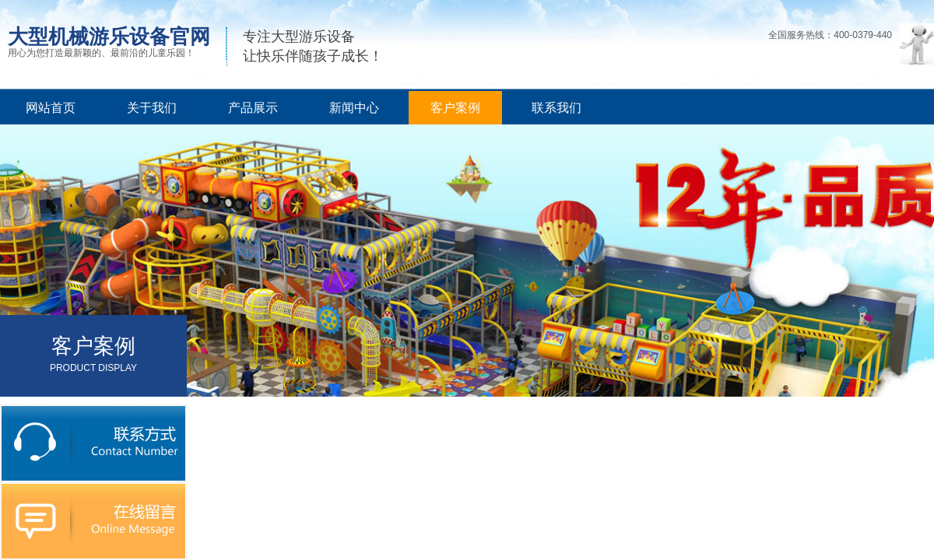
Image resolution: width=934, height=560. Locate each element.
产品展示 (253, 108)
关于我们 (152, 108)
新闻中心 (354, 108)
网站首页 (51, 108)
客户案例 (455, 108)
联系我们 (557, 108)
